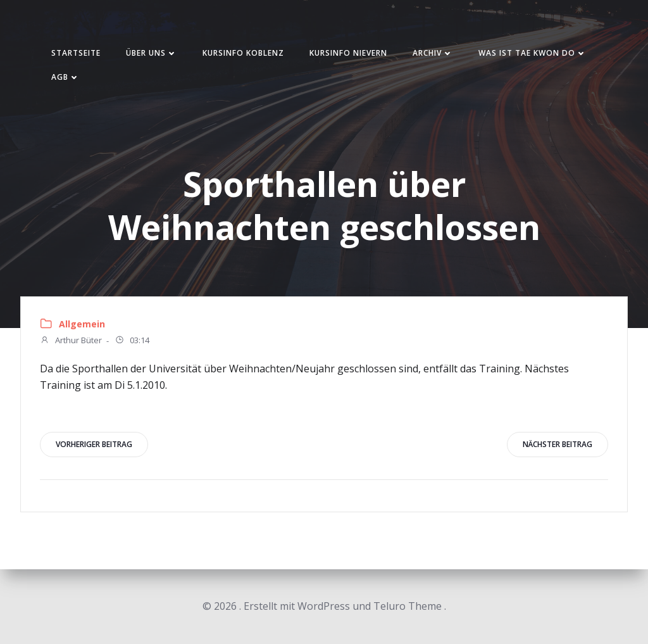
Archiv (433, 53)
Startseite (76, 53)
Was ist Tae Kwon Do (533, 53)
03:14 (132, 341)
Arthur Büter (71, 341)
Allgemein (82, 324)
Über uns (152, 53)
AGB (65, 77)
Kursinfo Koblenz (243, 53)
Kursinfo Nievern (348, 53)
